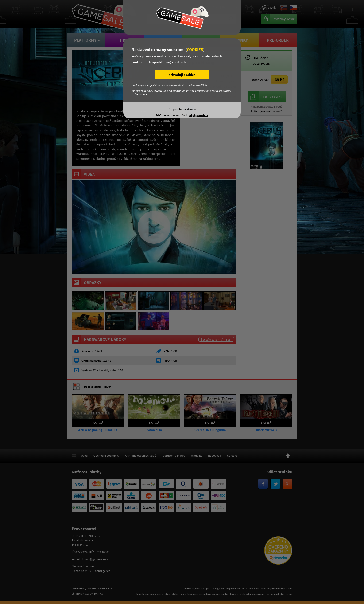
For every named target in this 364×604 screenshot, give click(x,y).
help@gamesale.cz (198, 115)
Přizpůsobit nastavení (182, 109)
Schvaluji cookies (182, 75)
